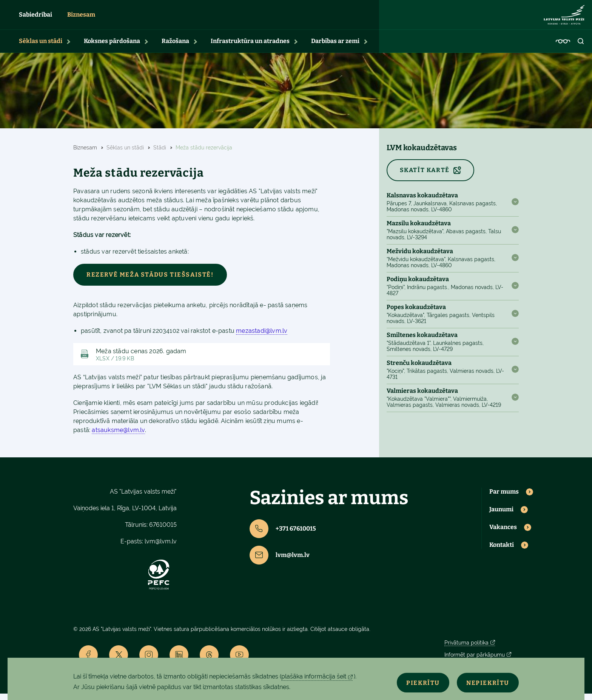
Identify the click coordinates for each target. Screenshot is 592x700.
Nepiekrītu (484, 682)
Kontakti (502, 551)
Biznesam (81, 18)
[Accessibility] (563, 48)
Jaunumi (501, 516)
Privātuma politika (466, 649)
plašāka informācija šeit (314, 676)
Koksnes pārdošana (112, 47)
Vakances (503, 534)
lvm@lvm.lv (161, 548)
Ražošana (175, 47)
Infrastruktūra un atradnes (250, 47)
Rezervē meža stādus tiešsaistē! (150, 281)
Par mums (504, 498)
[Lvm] (564, 18)
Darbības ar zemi (335, 47)
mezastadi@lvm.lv (262, 337)
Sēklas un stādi (41, 47)
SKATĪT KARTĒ (425, 176)
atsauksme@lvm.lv (118, 437)
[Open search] (581, 48)
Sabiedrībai (35, 18)
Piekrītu (412, 682)
